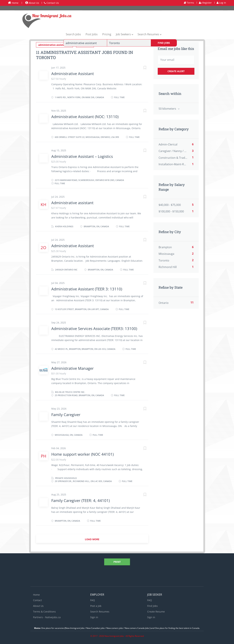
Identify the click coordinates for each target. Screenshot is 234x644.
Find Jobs (164, 43)
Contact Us (51, 3)
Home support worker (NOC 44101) (82, 454)
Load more (92, 539)
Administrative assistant (72, 202)
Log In (221, 3)
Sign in (94, 617)
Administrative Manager (72, 368)
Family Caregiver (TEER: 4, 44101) (80, 500)
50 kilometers (168, 109)
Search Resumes (100, 611)
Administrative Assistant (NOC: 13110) (85, 116)
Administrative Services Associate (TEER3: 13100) (94, 328)
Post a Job (96, 606)
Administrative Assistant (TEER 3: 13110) (87, 289)
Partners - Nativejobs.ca (47, 617)
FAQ (93, 600)
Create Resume (156, 611)
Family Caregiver (66, 414)
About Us (32, 3)
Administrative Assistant (73, 73)
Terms (189, 3)
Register (205, 3)
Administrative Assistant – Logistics (82, 156)
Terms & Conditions (44, 611)
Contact (37, 600)
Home (13, 3)
